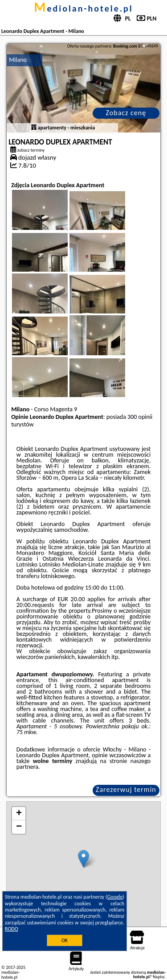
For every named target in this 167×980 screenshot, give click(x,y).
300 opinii (140, 417)
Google (115, 897)
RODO (12, 929)
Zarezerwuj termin (126, 789)
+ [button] (19, 814)
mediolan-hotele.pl (83, 8)
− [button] (19, 827)
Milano (18, 60)
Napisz (159, 977)
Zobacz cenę (126, 113)
